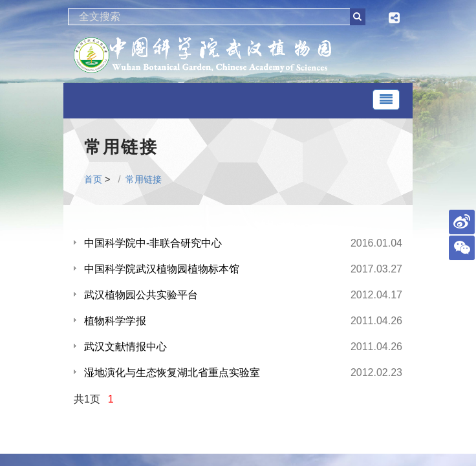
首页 (93, 179)
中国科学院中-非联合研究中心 (153, 243)
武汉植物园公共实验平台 (141, 295)
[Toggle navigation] (386, 100)
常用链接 (144, 179)
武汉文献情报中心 (125, 347)
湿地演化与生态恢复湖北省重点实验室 (172, 372)
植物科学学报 (115, 321)
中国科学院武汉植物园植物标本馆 (162, 269)
